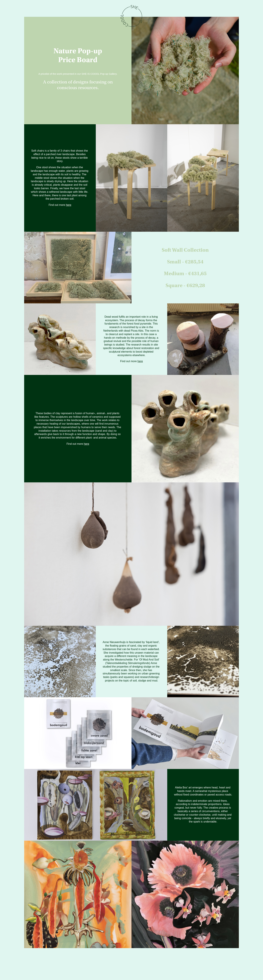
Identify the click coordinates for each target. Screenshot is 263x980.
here (69, 205)
